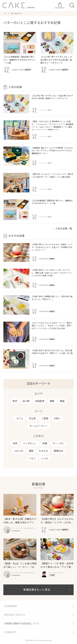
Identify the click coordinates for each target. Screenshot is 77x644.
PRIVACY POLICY (15, 615)
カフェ (20, 418)
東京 (15, 401)
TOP (5, 13)
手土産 (32, 418)
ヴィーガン (58, 443)
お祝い (57, 418)
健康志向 (58, 451)
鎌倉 (52, 401)
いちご (32, 458)
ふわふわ (19, 451)
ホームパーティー (39, 426)
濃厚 (31, 451)
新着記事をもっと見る (37, 590)
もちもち (44, 451)
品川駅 (26, 401)
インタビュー (30, 443)
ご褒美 (45, 418)
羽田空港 (40, 401)
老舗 (45, 443)
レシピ (45, 458)
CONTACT (10, 632)
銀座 (62, 401)
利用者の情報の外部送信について (22, 624)
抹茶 (15, 443)
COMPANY (11, 606)
